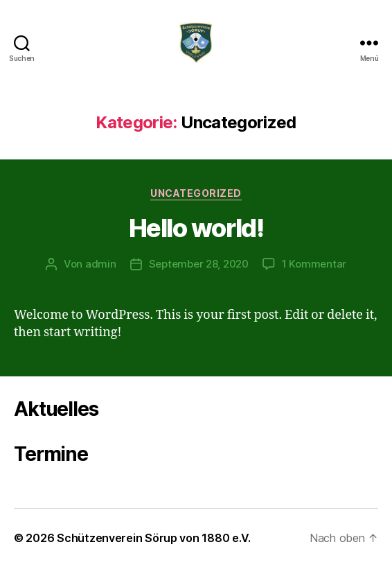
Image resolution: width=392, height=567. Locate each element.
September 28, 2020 (199, 264)
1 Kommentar (314, 264)
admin (101, 264)
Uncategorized (196, 193)
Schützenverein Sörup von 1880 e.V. (154, 538)
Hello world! (196, 228)
